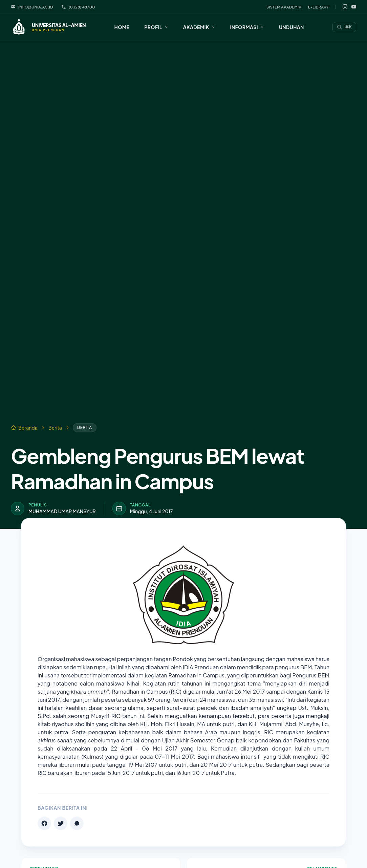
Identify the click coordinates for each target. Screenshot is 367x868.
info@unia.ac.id (32, 7)
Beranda (24, 428)
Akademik (199, 27)
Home (122, 27)
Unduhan (292, 27)
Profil (156, 27)
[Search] (344, 27)
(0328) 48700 (78, 7)
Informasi (247, 27)
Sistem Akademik (284, 7)
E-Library (318, 7)
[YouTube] (354, 7)
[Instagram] (345, 7)
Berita (55, 428)
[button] (156, 27)
